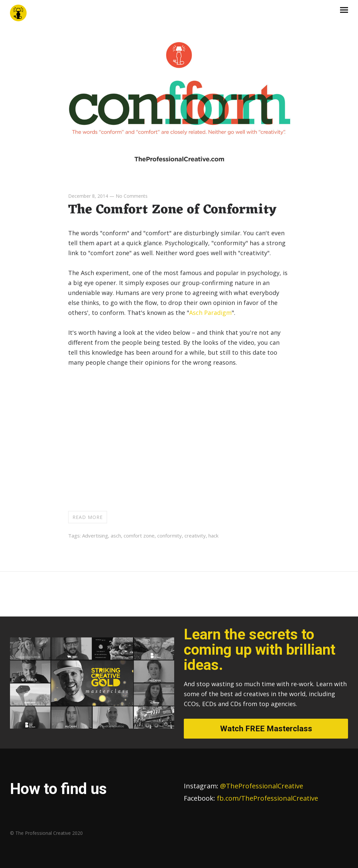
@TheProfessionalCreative (243, 786)
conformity (170, 536)
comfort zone (139, 536)
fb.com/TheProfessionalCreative (267, 798)
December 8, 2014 (88, 196)
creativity (195, 536)
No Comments (132, 196)
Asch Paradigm (210, 313)
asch (116, 536)
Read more (88, 517)
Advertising (95, 536)
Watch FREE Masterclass (266, 729)
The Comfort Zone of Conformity (172, 210)
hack (213, 536)
